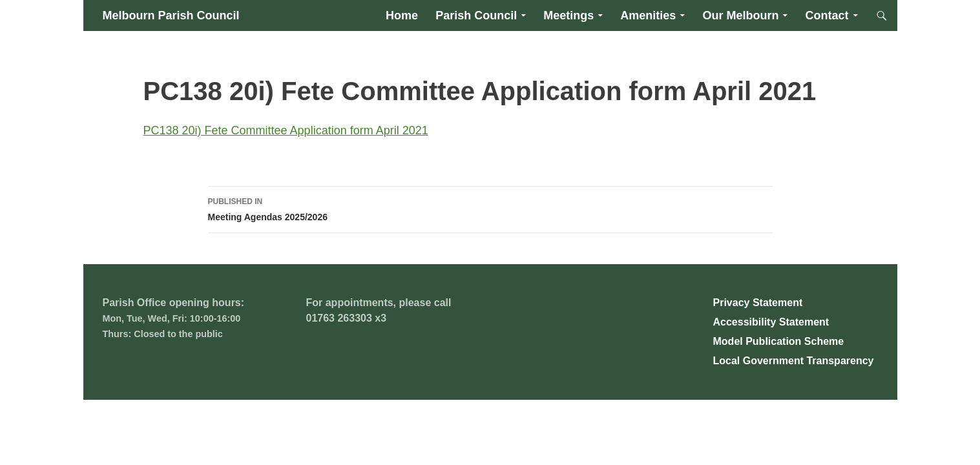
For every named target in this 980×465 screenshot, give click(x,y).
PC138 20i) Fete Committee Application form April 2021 (286, 130)
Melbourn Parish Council (171, 15)
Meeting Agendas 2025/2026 (490, 208)
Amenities (648, 15)
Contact (827, 15)
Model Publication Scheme (779, 341)
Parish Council (476, 15)
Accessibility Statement (771, 322)
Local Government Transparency (794, 361)
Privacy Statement (758, 303)
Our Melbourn (740, 15)
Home (402, 15)
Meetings (568, 15)
